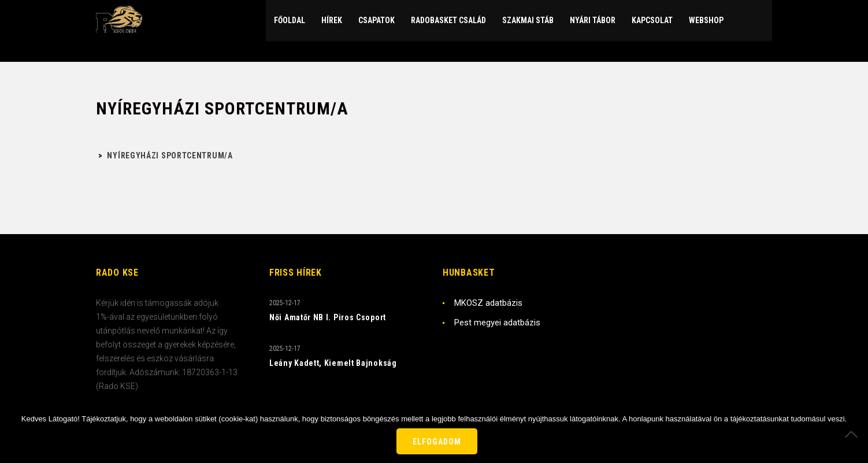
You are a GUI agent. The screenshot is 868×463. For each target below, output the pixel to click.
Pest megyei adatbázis (497, 323)
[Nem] (854, 434)
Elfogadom (437, 442)
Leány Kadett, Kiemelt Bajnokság (333, 363)
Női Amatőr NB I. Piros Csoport (328, 317)
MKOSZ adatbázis (488, 303)
